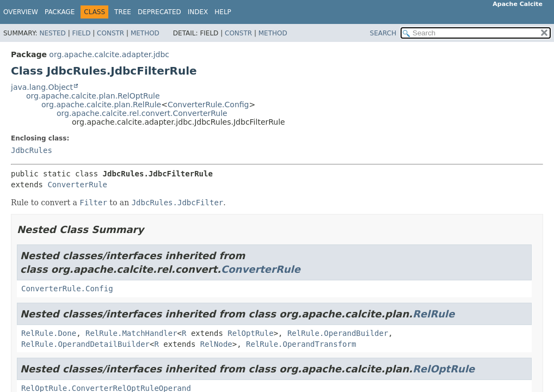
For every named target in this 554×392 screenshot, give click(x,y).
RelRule (433, 314)
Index (198, 12)
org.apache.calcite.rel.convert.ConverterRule (142, 113)
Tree (123, 12)
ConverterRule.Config (208, 105)
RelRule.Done (49, 333)
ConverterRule (77, 185)
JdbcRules (32, 150)
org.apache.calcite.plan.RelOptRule (93, 96)
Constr (110, 33)
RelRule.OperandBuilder (338, 333)
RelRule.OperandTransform (301, 344)
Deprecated (159, 12)
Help (223, 12)
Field (81, 33)
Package (60, 12)
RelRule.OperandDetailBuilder (85, 344)
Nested (52, 33)
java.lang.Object (42, 87)
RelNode (216, 344)
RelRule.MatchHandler (131, 333)
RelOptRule (250, 333)
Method (145, 33)
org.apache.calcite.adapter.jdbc (109, 54)
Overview (21, 12)
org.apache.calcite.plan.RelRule (101, 105)
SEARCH (383, 33)
